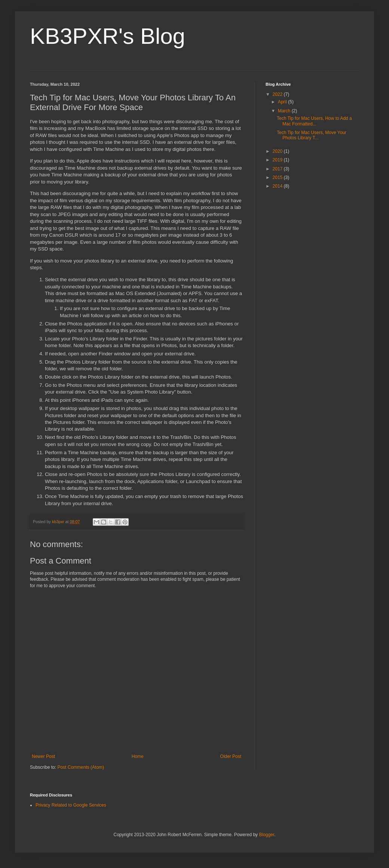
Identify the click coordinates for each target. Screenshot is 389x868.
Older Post (231, 756)
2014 (278, 186)
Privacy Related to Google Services (71, 805)
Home (138, 756)
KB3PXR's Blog (108, 36)
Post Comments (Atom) (81, 767)
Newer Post (43, 756)
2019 (278, 160)
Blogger (267, 835)
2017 (278, 169)
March (285, 111)
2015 (278, 177)
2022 (278, 94)
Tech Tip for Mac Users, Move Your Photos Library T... (312, 135)
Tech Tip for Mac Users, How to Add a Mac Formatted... (314, 121)
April (283, 102)
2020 (278, 151)
